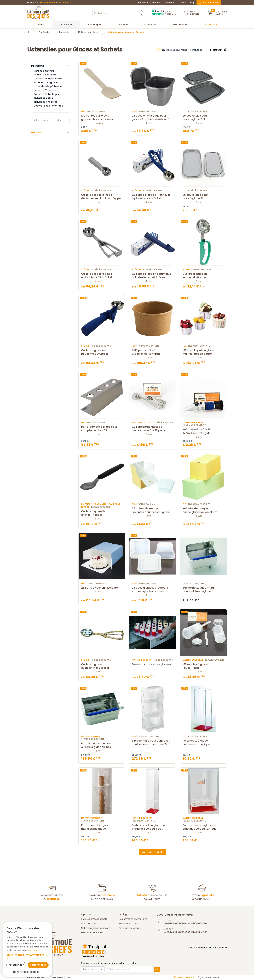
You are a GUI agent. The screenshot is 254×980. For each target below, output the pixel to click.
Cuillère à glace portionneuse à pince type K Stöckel (153, 197)
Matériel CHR (181, 25)
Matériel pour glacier (88, 32)
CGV (69, 977)
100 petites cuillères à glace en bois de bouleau (102, 118)
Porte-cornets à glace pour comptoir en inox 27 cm (102, 429)
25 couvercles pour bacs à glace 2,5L (203, 118)
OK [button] (157, 969)
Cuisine (40, 25)
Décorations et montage (48, 106)
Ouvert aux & (49, 3)
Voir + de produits (153, 852)
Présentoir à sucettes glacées (153, 664)
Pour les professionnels (94, 919)
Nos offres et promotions (133, 919)
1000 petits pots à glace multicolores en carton (203, 352)
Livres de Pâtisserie (45, 90)
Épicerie (123, 25)
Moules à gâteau (44, 71)
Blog (192, 3)
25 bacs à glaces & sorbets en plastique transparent (153, 590)
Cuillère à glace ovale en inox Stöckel (102, 666)
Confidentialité (55, 977)
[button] (28, 957)
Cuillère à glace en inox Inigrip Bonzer (203, 276)
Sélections (143, 3)
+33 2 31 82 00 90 (208, 977)
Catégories (45, 32)
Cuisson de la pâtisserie (48, 79)
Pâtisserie (66, 25)
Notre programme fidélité (96, 928)
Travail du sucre (43, 98)
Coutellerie (150, 25)
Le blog (123, 914)
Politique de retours (130, 928)
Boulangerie (95, 25)
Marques (157, 3)
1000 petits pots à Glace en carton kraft (153, 352)
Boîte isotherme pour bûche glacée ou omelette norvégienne (203, 510)
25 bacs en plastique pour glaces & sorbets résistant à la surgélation (153, 118)
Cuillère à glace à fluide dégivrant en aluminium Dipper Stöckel (102, 197)
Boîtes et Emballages (46, 94)
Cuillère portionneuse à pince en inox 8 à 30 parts (153, 429)
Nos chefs (170, 3)
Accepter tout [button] (38, 965)
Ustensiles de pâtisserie (48, 86)
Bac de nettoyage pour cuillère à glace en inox (102, 745)
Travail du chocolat (45, 102)
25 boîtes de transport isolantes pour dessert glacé (153, 510)
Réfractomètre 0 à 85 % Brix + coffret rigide (203, 431)
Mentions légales (36, 977)
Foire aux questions (92, 933)
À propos (86, 914)
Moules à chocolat (45, 75)
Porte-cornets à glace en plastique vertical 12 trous (203, 827)
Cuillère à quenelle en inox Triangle (102, 513)
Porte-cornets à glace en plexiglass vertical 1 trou (153, 827)
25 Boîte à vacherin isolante (102, 588)
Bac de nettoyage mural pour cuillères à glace (203, 590)
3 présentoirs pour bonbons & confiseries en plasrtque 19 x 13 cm (153, 743)
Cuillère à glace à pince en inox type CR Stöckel (102, 276)
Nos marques (89, 924)
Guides (183, 3)
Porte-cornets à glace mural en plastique (102, 827)
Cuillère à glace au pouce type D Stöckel (102, 352)
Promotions (211, 25)
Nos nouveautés (128, 924)
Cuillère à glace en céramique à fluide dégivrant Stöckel (153, 276)
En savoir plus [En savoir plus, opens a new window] (33, 950)
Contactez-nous (209, 3)
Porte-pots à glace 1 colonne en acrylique (203, 743)
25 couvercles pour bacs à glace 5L (203, 197)
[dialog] (28, 950)
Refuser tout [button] (16, 965)
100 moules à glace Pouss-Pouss (203, 666)
